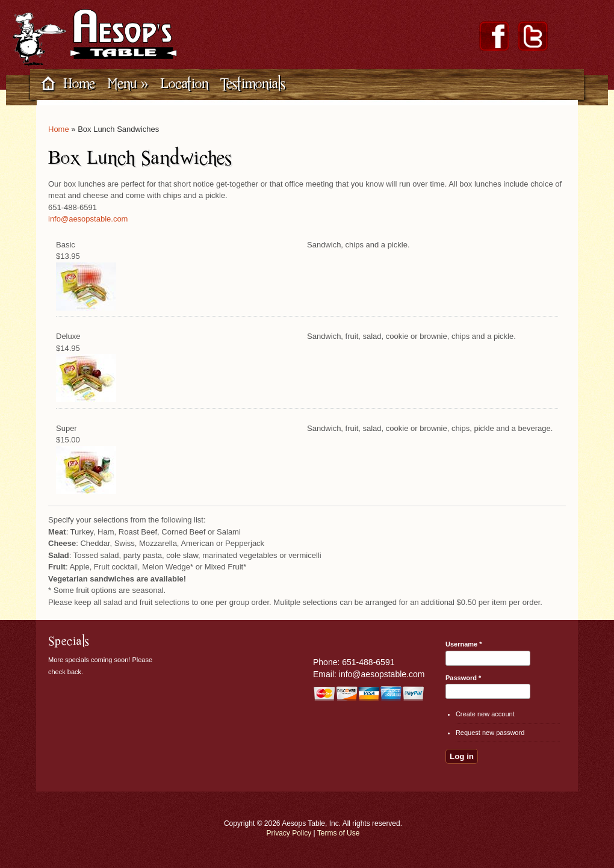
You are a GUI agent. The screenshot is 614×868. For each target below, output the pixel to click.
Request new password (490, 733)
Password (463, 678)
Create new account (485, 714)
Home (79, 83)
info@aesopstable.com (88, 219)
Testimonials (253, 83)
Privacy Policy (289, 833)
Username (464, 644)
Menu (128, 83)
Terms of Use (339, 833)
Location (184, 83)
